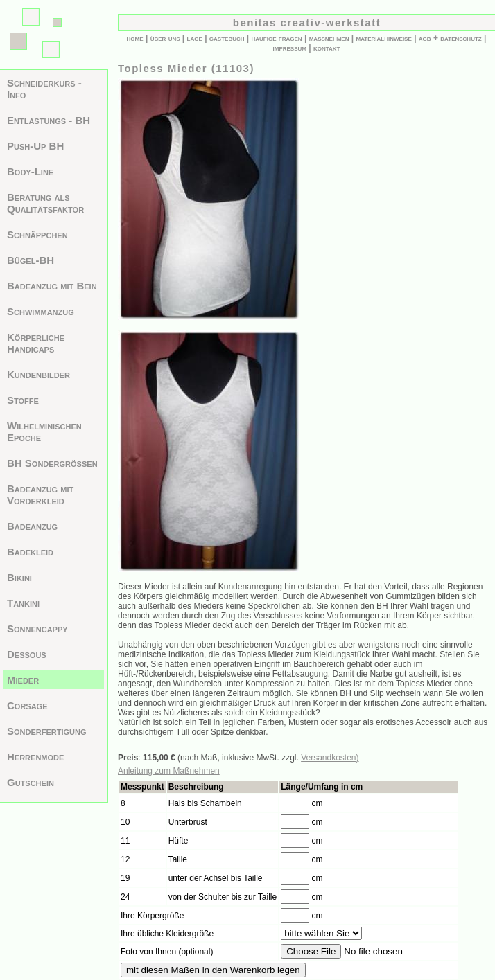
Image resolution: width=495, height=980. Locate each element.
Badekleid (30, 552)
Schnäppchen (37, 234)
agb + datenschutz (450, 38)
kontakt (327, 48)
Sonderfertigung (47, 731)
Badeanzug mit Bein (52, 286)
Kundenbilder (38, 374)
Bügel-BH (31, 260)
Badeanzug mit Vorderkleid (40, 495)
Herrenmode (35, 757)
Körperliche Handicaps (36, 343)
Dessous (27, 654)
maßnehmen (329, 38)
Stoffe (23, 400)
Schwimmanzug (41, 311)
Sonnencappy (37, 629)
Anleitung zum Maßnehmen (169, 771)
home (135, 38)
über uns (165, 38)
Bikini (19, 577)
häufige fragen (277, 38)
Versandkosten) (330, 758)
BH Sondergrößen (52, 463)
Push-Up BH (35, 146)
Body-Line (30, 171)
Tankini (23, 603)
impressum (290, 48)
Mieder (23, 680)
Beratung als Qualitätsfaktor (45, 203)
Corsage (27, 705)
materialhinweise (384, 38)
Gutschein (31, 782)
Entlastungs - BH (49, 120)
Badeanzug (32, 526)
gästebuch (227, 38)
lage (195, 38)
